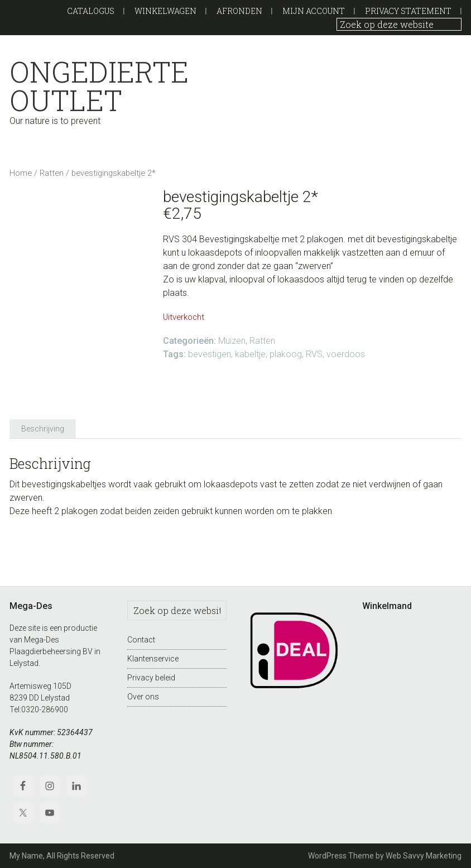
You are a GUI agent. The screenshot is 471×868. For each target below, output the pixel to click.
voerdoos (346, 354)
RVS (314, 354)
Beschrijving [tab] (43, 429)
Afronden (239, 11)
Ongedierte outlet (91, 86)
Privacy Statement (408, 11)
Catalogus (91, 11)
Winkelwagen (165, 11)
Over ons (143, 697)
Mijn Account (314, 11)
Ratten (52, 173)
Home (21, 173)
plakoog (286, 354)
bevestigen (210, 354)
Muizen (232, 341)
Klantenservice (153, 659)
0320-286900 (45, 709)
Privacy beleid (151, 678)
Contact (141, 640)
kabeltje (250, 354)
